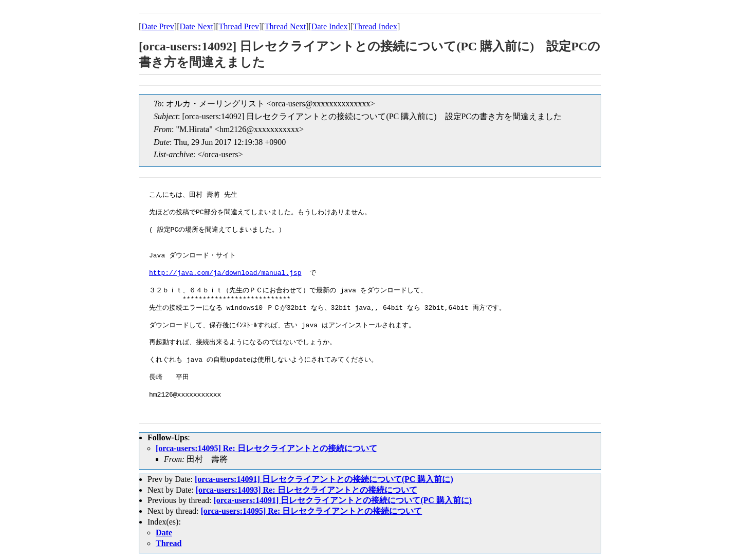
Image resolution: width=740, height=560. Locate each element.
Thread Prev (239, 26)
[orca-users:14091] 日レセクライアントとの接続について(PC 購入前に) (324, 479)
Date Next (197, 26)
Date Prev (158, 26)
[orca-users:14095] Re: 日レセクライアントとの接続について (266, 448)
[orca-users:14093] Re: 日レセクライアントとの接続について (307, 490)
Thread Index (375, 26)
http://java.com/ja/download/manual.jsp (225, 273)
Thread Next (285, 26)
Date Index (330, 26)
